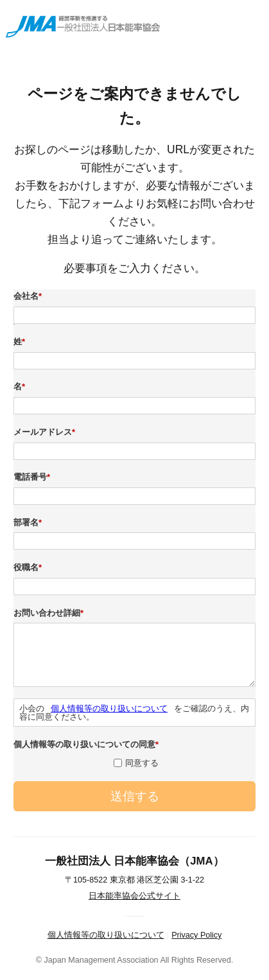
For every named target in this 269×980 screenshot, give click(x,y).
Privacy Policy (196, 935)
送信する (135, 796)
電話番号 (33, 477)
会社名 (29, 296)
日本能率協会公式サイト (134, 896)
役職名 (29, 568)
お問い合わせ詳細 (50, 613)
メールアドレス (46, 432)
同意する (142, 763)
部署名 (29, 523)
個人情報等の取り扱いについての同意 (88, 745)
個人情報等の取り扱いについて (109, 708)
